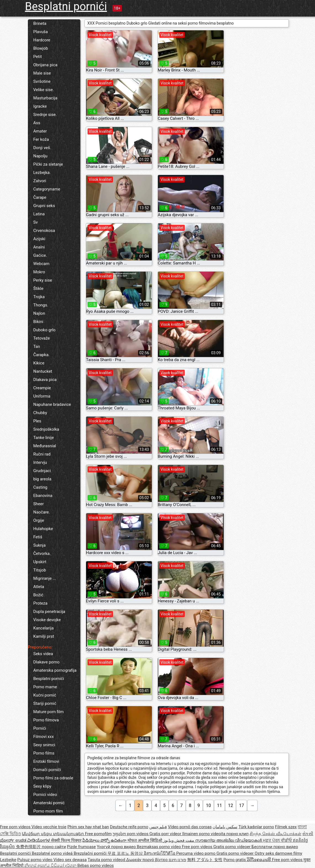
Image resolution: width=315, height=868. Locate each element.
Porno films (44, 753)
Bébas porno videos (96, 866)
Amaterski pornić (49, 803)
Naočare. (42, 512)
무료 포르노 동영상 (125, 853)
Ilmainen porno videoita (204, 834)
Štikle (39, 289)
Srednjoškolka (46, 429)
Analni (39, 247)
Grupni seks (44, 206)
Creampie (42, 388)
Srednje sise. (45, 115)
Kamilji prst (44, 636)
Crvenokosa (44, 231)
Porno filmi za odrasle (53, 778)
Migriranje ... (45, 578)
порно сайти (54, 847)
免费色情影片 (29, 847)
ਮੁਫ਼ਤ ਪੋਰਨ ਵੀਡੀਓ (278, 840)
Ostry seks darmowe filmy (278, 853)
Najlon (39, 313)
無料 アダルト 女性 (205, 860)
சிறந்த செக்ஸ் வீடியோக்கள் (275, 834)
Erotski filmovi (46, 761)
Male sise (42, 73)
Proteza (40, 603)
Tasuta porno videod (107, 860)
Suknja (40, 545)
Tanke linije (44, 438)
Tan (37, 346)
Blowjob (41, 48)
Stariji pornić (45, 703)
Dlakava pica (45, 380)
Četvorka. (42, 554)
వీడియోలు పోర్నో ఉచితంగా (105, 840)
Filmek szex (286, 827)
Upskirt (40, 562)
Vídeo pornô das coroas (190, 827)
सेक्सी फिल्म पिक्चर (66, 840)
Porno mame (45, 687)
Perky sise (43, 280)
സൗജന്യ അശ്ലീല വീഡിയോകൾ (229, 840)
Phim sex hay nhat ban (88, 827)
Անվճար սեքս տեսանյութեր (53, 834)
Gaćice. (40, 255)
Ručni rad (42, 454)
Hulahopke (43, 529)
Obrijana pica (45, 65)
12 (231, 805)
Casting (40, 487)
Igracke (40, 106)
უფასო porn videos (131, 834)
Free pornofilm (98, 834)
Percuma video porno (196, 853)
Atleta (39, 587)
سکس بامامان (225, 827)
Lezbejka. (42, 173)
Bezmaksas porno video (159, 847)
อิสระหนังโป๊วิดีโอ (160, 853)
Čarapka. (42, 355)
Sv (36, 222)
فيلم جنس (158, 827)
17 (242, 805)
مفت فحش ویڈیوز (179, 840)
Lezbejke (8, 860)
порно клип (238, 834)
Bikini (38, 322)
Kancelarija (44, 628)
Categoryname (47, 189)
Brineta (40, 23)
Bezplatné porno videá (53, 853)
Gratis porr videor (166, 834)
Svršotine (42, 81)
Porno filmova (46, 720)
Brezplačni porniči (91, 853)
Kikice (39, 363)
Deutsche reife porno (129, 827)
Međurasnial (45, 446)
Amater (40, 131)
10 (208, 805)
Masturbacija (45, 98)
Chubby (40, 413)
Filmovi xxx (44, 737)
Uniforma (42, 396)
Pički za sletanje (48, 164)
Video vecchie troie (49, 827)
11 (219, 805)
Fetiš (38, 537)
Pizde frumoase (81, 847)
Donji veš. (42, 148)
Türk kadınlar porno (256, 827)
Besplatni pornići (66, 6)
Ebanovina (43, 496)
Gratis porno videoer (232, 847)
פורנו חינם (178, 860)
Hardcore (42, 40)
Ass (37, 123)
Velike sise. (44, 90)
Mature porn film (49, 712)
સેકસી (308, 834)
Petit (38, 57)
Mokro (39, 272)
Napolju (40, 156)
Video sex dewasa (70, 860)
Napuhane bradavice (52, 404)
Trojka (39, 297)
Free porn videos (16, 827)
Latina (39, 214)
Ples (37, 421)
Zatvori (40, 181)
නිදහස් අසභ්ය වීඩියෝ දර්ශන (51, 866)
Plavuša (41, 32)
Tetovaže (42, 338)
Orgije (39, 520)
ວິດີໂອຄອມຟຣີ (259, 860)
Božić (39, 595)
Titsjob (40, 570)
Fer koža (41, 139)
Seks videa (43, 654)
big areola (43, 479)
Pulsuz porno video (35, 860)
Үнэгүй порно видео (117, 847)
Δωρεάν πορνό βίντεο (147, 860)
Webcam (42, 264)
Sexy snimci (44, 745)
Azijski (39, 239)
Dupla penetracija (49, 612)
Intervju (40, 462)
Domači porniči (47, 770)
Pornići (40, 728)
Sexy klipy (42, 786)
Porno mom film (48, 811)
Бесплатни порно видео (275, 847)
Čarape (40, 197)
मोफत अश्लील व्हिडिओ (145, 840)
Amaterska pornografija (55, 670)
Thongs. (41, 305)
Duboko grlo (45, 330)
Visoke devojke (47, 620)
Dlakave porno (47, 662)
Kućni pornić (45, 695)
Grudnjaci (42, 471)
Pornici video (45, 795)
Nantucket (43, 371)
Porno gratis (235, 860)
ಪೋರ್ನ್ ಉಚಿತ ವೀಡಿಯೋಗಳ (26, 840)
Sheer (39, 504)
